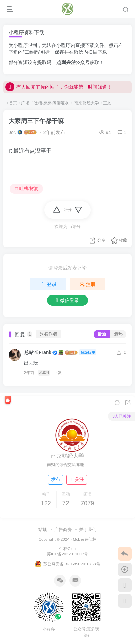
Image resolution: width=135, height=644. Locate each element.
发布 (56, 479)
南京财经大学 (86, 103)
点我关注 (66, 62)
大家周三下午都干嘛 (36, 121)
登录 (48, 284)
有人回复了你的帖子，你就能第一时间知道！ (59, 91)
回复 (58, 373)
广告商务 (63, 530)
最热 (118, 334)
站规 (43, 530)
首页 (12, 103)
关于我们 (88, 530)
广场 (25, 103)
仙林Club (67, 548)
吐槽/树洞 (26, 189)
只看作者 (48, 334)
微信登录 (67, 300)
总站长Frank (38, 352)
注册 (88, 284)
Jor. (12, 132)
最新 (102, 334)
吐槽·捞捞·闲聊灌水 (51, 103)
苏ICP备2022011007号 (67, 554)
